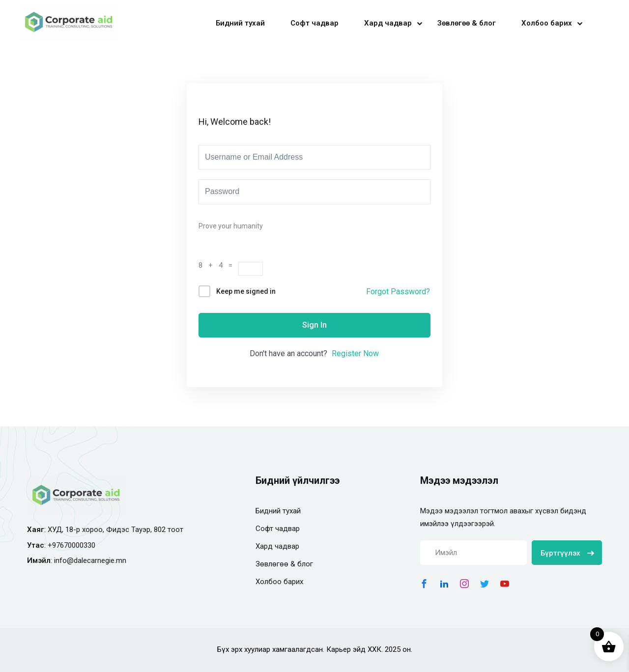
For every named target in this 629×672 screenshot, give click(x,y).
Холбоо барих (547, 23)
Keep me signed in (246, 291)
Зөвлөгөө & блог (467, 23)
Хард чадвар (388, 23)
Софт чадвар (314, 23)
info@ (64, 560)
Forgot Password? (398, 292)
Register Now (355, 353)
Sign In (314, 325)
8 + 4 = (218, 265)
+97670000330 (71, 545)
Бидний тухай (240, 23)
